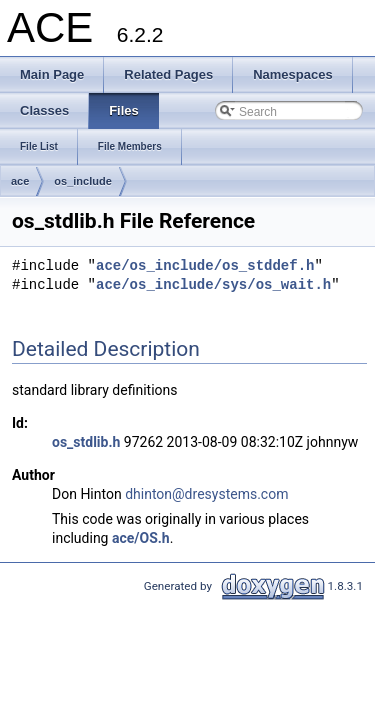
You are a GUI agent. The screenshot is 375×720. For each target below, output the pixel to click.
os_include (82, 181)
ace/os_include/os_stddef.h (205, 266)
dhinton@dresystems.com (206, 494)
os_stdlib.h (86, 442)
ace (20, 181)
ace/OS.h (141, 538)
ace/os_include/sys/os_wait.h (213, 285)
